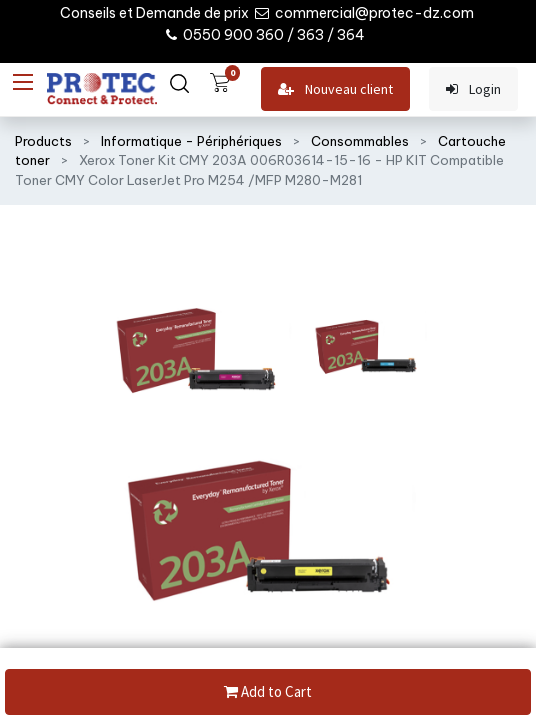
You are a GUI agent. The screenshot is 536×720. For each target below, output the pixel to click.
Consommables (360, 141)
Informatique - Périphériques (191, 141)
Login (473, 89)
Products (43, 141)
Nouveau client (335, 89)
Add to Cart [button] (268, 692)
